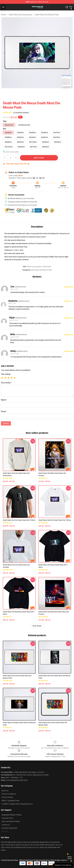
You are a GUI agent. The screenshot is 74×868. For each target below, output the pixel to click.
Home (3, 15)
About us (5, 791)
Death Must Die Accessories (20, 15)
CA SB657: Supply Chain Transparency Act (17, 804)
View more (37, 626)
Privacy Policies (7, 797)
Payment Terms (7, 818)
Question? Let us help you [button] (63, 865)
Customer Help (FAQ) (9, 828)
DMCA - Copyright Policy (11, 801)
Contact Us (6, 825)
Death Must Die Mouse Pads (47, 15)
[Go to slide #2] (43, 93)
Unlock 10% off (70, 858)
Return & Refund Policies (11, 821)
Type (5, 121)
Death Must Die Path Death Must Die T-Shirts (19, 520)
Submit (6, 423)
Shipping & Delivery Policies (12, 815)
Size (4, 129)
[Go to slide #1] (31, 93)
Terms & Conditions (9, 794)
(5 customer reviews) (21, 113)
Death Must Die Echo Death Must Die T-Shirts (55, 520)
